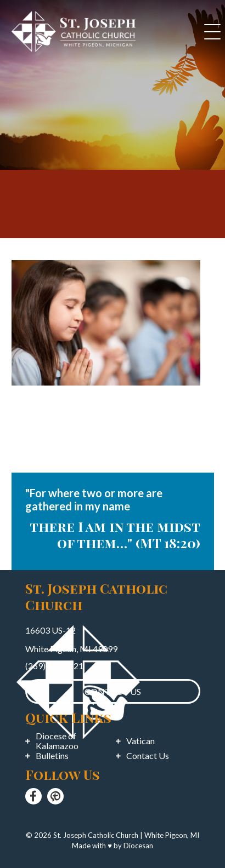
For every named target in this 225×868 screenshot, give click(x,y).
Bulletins (52, 756)
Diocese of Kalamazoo (57, 741)
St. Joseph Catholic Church (96, 835)
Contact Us (148, 756)
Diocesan (138, 846)
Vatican (140, 741)
